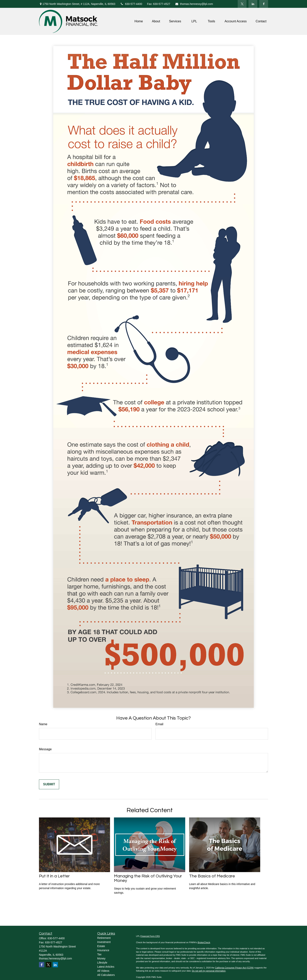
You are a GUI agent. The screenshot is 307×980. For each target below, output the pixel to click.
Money (101, 958)
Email (159, 724)
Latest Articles (106, 967)
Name (43, 724)
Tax (99, 954)
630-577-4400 (131, 4)
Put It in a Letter (54, 876)
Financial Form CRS (150, 936)
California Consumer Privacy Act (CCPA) (234, 968)
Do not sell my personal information (209, 971)
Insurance (103, 950)
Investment (104, 942)
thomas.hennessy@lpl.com (194, 4)
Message (45, 749)
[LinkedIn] (253, 4)
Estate (101, 946)
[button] (139, 21)
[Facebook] (264, 4)
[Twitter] (242, 4)
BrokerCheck (204, 942)
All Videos (103, 971)
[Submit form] (49, 784)
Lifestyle (102, 963)
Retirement (104, 938)
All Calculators (106, 975)
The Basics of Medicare (212, 876)
